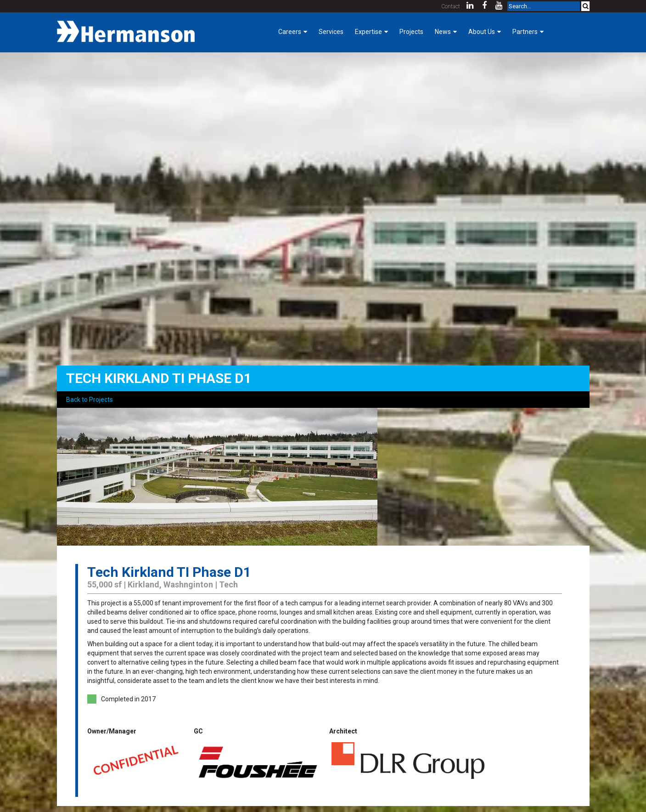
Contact (451, 6)
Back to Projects (90, 400)
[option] (323, 477)
